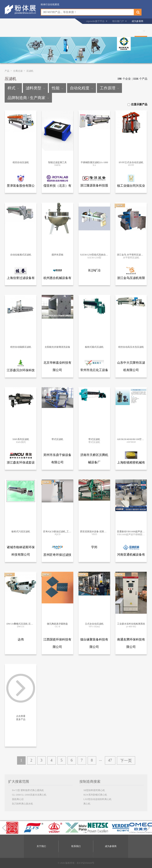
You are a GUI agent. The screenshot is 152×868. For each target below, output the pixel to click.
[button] (76, 60)
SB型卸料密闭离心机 (94, 790)
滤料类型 (35, 88)
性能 (57, 88)
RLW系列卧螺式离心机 (95, 795)
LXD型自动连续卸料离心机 (97, 799)
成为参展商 (137, 21)
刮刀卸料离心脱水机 (22, 804)
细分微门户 (118, 21)
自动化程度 (82, 88)
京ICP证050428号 (85, 863)
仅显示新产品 (137, 104)
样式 (13, 88)
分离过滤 (18, 71)
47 (110, 760)
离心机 (87, 804)
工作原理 (109, 88)
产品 (139, 31)
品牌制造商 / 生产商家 (28, 98)
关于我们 (41, 846)
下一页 (126, 761)
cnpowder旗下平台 (95, 21)
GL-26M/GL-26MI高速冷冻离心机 (29, 795)
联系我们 (76, 846)
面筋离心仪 (18, 799)
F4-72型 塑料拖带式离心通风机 (28, 790)
